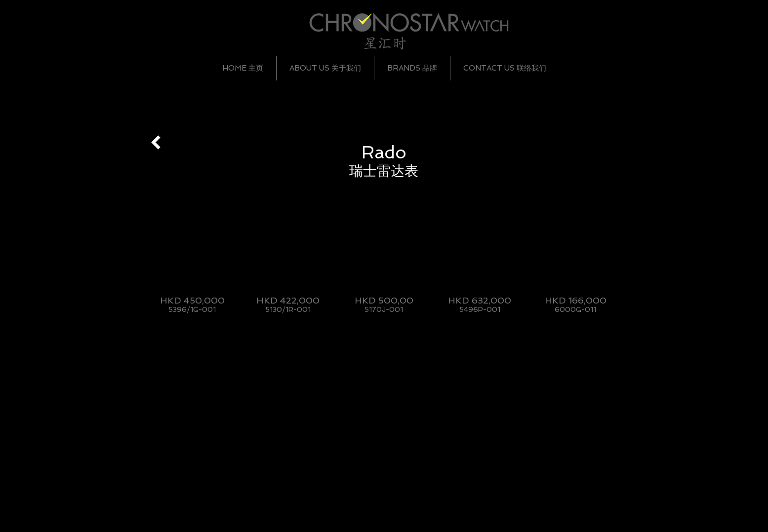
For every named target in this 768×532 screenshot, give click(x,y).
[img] (192, 260)
